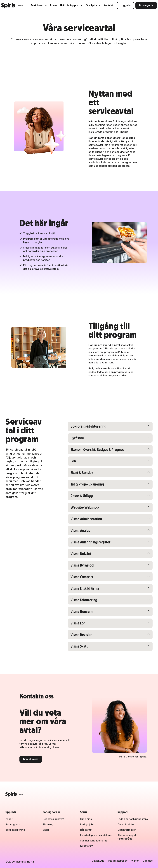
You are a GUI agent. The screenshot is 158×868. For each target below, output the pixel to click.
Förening (48, 824)
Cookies (148, 861)
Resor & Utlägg (87, 497)
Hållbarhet (86, 830)
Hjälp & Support (71, 5)
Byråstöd (87, 438)
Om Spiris (93, 5)
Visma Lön (87, 625)
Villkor (135, 861)
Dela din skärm (126, 824)
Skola (46, 830)
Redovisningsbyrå (54, 819)
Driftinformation (127, 830)
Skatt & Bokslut (87, 473)
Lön (87, 461)
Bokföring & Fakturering (89, 426)
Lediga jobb (87, 824)
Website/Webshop (87, 508)
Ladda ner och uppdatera (133, 819)
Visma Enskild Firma (87, 590)
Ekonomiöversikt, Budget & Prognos (99, 450)
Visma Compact (87, 578)
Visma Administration (87, 520)
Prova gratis (146, 5)
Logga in (125, 5)
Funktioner (39, 5)
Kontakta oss (31, 762)
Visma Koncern (87, 614)
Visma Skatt (87, 649)
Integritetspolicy (118, 861)
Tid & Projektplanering (88, 485)
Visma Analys (87, 532)
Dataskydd (98, 861)
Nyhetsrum (87, 846)
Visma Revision (87, 637)
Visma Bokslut (87, 555)
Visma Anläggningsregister (92, 543)
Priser (54, 5)
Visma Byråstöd (87, 567)
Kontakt (108, 5)
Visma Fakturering (87, 602)
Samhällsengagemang (93, 841)
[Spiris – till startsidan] (79, 794)
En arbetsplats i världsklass (96, 835)
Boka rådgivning (15, 830)
